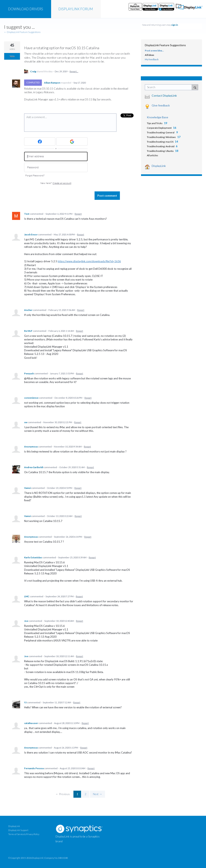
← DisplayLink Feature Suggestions (22, 32)
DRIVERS (26, 9)
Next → (97, 794)
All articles (152, 155)
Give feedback (161, 105)
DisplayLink (159, 166)
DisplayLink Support (18, 830)
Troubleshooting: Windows (161, 137)
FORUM (76, 9)
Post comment (107, 196)
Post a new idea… (154, 51)
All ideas (149, 55)
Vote (12, 56)
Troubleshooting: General (161, 132)
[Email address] (56, 157)
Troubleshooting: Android (161, 146)
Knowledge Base (158, 117)
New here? (56, 183)
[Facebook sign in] (40, 141)
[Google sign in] (72, 141)
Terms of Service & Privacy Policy (24, 834)
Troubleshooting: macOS (160, 142)
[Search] (195, 87)
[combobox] (169, 87)
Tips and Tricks (155, 123)
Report (78, 214)
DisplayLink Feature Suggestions (165, 45)
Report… (74, 71)
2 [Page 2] (85, 794)
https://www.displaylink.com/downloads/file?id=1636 (89, 261)
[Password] (56, 167)
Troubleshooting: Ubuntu (160, 151)
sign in (175, 25)
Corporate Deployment (159, 128)
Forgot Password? (35, 176)
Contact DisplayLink (164, 95)
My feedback (152, 59)
